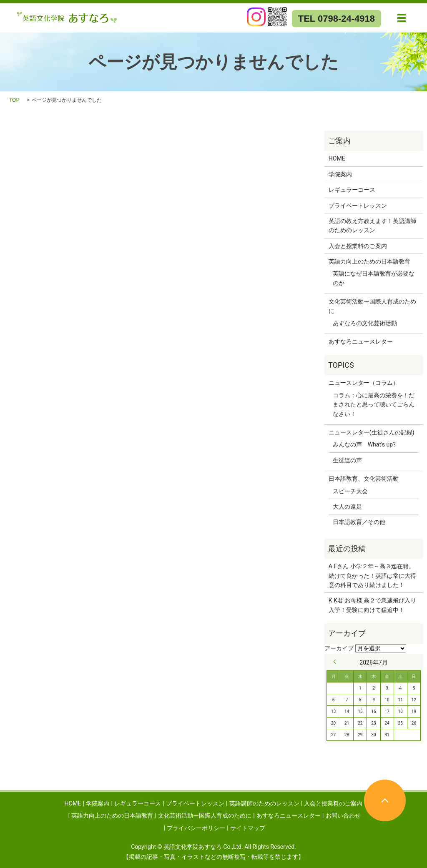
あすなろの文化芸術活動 (365, 323)
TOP (14, 100)
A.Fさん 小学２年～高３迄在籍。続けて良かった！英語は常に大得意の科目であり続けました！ (372, 576)
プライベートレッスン (358, 206)
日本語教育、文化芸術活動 (364, 479)
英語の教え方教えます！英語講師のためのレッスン (372, 226)
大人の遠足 (347, 507)
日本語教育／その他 (359, 522)
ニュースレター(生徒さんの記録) (372, 432)
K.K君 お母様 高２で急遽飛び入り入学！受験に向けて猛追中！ (372, 605)
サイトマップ (248, 828)
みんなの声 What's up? (364, 444)
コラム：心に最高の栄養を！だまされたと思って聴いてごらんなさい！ (374, 405)
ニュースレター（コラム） (364, 383)
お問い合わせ (343, 815)
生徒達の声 (347, 460)
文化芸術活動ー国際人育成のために (372, 306)
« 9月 (337, 662)
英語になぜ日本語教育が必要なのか (374, 278)
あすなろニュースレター (361, 341)
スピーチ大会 (350, 491)
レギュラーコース (352, 190)
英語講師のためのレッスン (264, 803)
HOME (337, 158)
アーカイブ (339, 648)
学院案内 (340, 174)
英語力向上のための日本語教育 (369, 261)
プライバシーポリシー (196, 828)
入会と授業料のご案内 (358, 246)
